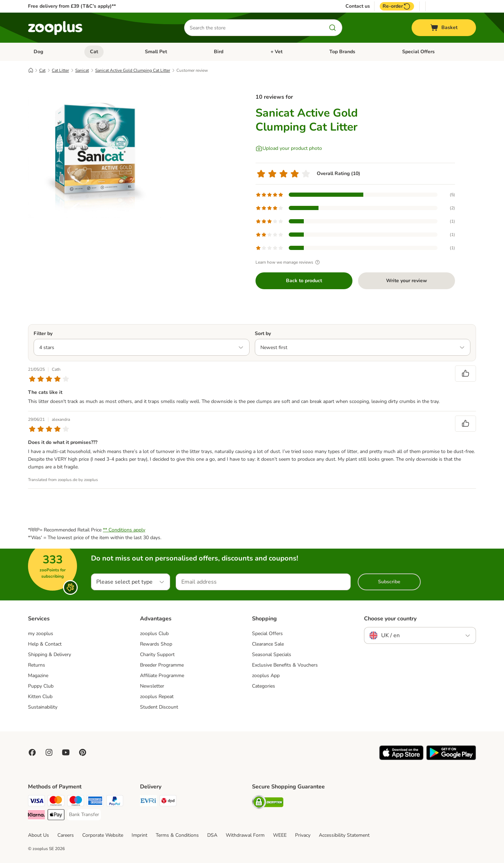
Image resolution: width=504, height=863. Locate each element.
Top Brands (342, 52)
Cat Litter (60, 70)
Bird (219, 52)
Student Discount (159, 707)
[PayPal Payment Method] (115, 802)
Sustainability (43, 707)
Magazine (38, 676)
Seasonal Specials (272, 655)
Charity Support (157, 655)
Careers (66, 835)
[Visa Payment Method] (36, 802)
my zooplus (41, 634)
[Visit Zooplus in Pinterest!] (83, 752)
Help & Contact (45, 644)
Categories (264, 686)
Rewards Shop (156, 644)
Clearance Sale (268, 644)
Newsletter (152, 686)
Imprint (139, 835)
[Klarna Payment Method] (36, 816)
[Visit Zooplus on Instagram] (49, 752)
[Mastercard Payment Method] (56, 802)
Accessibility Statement (344, 835)
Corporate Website (103, 835)
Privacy (303, 835)
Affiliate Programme (162, 676)
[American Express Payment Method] (95, 802)
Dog (38, 52)
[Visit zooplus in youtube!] (66, 752)
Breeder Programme (162, 665)
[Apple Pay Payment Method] (56, 816)
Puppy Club (41, 686)
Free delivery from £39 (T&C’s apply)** (72, 6)
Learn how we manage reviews (289, 262)
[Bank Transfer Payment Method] (84, 815)
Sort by (263, 333)
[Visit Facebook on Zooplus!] (32, 752)
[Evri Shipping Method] (148, 802)
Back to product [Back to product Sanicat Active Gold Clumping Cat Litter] (304, 281)
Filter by (43, 333)
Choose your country (390, 619)
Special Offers (418, 52)
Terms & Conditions (177, 835)
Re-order (397, 6)
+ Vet (276, 52)
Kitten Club (40, 697)
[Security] (268, 803)
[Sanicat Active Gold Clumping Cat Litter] (94, 152)
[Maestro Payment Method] (76, 802)
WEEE (280, 835)
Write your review (407, 281)
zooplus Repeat (157, 697)
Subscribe (389, 582)
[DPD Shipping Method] (168, 802)
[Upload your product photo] (289, 148)
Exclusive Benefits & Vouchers (285, 665)
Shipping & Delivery (50, 655)
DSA (212, 835)
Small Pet (156, 52)
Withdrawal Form (245, 835)
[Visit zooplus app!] (401, 758)
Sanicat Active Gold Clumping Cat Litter (133, 70)
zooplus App (266, 676)
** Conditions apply (124, 530)
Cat (94, 52)
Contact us (358, 6)
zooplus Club (154, 634)
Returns (37, 665)
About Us (38, 835)
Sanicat (82, 70)
